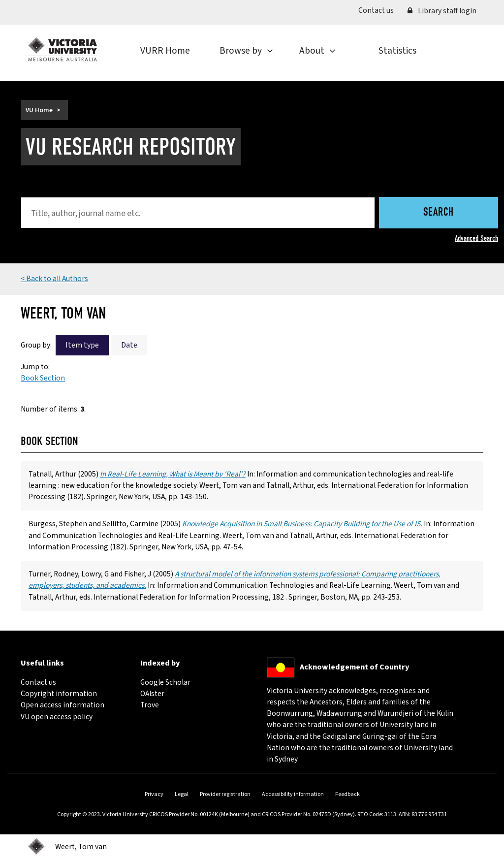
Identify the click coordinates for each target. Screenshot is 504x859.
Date (129, 345)
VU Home (39, 110)
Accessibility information (293, 794)
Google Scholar (165, 682)
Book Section (43, 378)
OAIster (152, 694)
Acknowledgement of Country (354, 667)
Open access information (63, 705)
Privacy (154, 794)
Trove (150, 705)
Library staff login (442, 11)
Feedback (347, 794)
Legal (182, 794)
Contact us (379, 10)
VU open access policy (57, 717)
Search (439, 213)
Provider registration (225, 794)
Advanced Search (476, 238)
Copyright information (59, 694)
